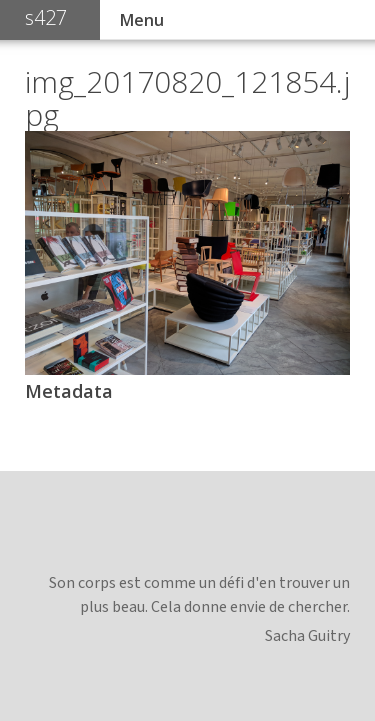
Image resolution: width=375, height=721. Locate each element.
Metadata (69, 391)
